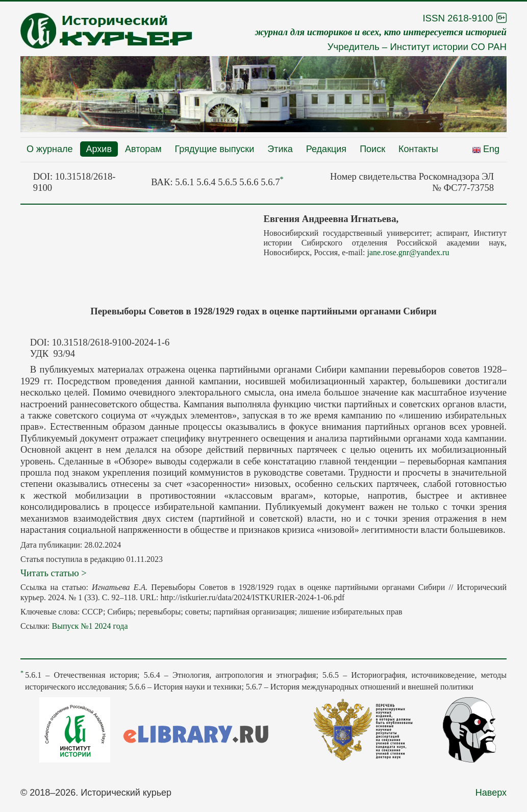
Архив (99, 149)
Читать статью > (54, 573)
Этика (280, 149)
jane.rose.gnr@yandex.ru (408, 252)
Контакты (418, 149)
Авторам (143, 149)
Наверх (491, 793)
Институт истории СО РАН (448, 47)
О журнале (50, 149)
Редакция (326, 149)
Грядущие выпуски (215, 149)
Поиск (372, 149)
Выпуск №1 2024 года (90, 626)
